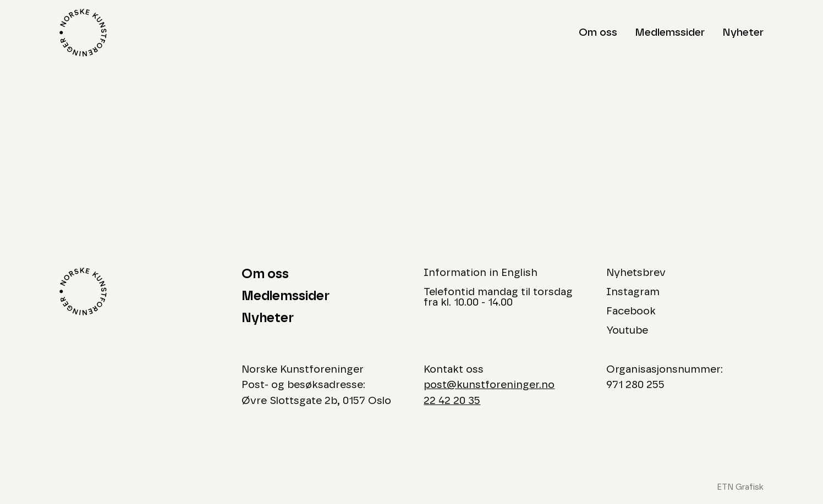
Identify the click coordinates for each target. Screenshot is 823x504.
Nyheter (743, 33)
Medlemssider (670, 33)
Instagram (633, 292)
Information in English (481, 273)
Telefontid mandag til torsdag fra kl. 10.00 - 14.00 (498, 297)
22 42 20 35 (452, 401)
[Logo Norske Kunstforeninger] (83, 33)
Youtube (627, 331)
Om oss (598, 33)
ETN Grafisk (740, 487)
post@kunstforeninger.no (489, 385)
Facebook (631, 311)
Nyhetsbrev (636, 273)
